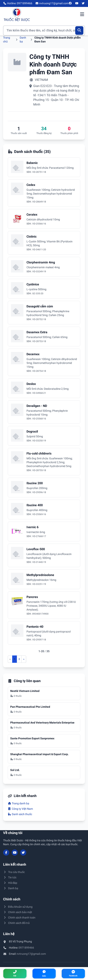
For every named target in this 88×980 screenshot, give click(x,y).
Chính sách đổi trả (16, 923)
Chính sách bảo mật (18, 912)
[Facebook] (70, 3)
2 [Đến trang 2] (19, 659)
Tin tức (10, 877)
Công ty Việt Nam (20, 809)
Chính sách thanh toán (19, 918)
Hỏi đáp (10, 883)
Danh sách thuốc (20, 814)
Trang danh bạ (18, 803)
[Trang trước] (10, 659)
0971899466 (26, 948)
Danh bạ (11, 888)
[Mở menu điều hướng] (82, 15)
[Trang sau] (24, 659)
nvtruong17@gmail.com (31, 954)
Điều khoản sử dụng (18, 907)
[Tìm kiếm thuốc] (44, 30)
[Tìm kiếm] (79, 30)
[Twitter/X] (83, 3)
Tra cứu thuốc (14, 872)
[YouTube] (77, 3)
